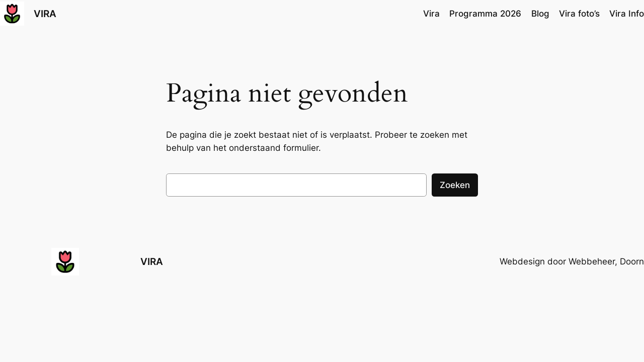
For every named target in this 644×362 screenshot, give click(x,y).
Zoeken (455, 185)
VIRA (45, 14)
